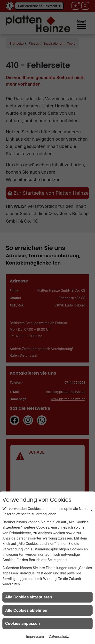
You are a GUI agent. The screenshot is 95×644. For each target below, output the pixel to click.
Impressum (35, 636)
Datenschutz (59, 636)
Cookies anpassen (23, 623)
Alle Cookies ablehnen (26, 610)
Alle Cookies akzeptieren (29, 597)
